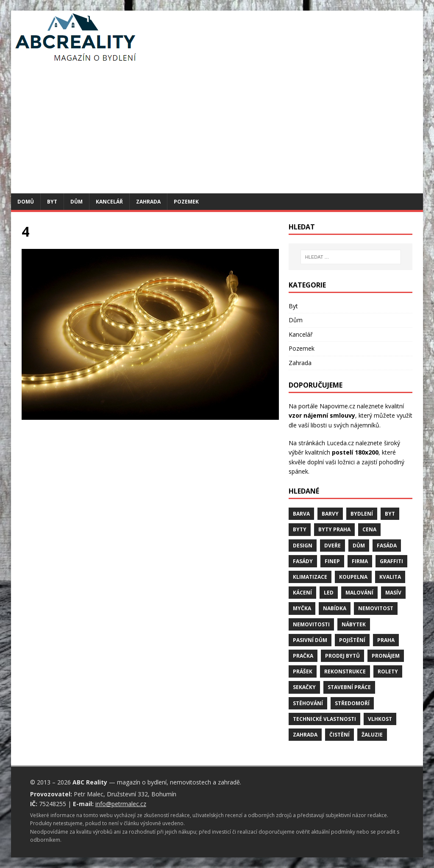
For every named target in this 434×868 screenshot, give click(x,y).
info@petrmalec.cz (121, 804)
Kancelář (109, 202)
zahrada (305, 735)
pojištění (352, 640)
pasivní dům (310, 640)
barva (301, 514)
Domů (26, 202)
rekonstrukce (345, 671)
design (303, 546)
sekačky (304, 687)
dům (359, 546)
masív (393, 593)
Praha (386, 640)
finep (332, 561)
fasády (303, 561)
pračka (303, 656)
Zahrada (148, 202)
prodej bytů (342, 656)
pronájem (386, 656)
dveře (332, 546)
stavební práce (349, 687)
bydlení (362, 514)
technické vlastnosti (324, 719)
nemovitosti (311, 624)
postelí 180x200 (355, 452)
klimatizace (310, 577)
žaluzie (372, 735)
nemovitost (376, 608)
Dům (77, 202)
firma (360, 561)
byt (390, 514)
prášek (303, 671)
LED (329, 593)
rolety (388, 671)
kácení (302, 593)
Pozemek (186, 202)
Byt (52, 202)
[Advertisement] (217, 130)
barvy (330, 514)
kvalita (390, 577)
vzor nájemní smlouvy (322, 415)
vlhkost (380, 719)
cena (369, 529)
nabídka (335, 608)
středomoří (352, 703)
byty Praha (334, 529)
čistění (339, 735)
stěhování (308, 703)
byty (300, 529)
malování (359, 593)
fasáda (387, 546)
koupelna (353, 577)
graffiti (391, 561)
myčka (302, 608)
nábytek (354, 624)
